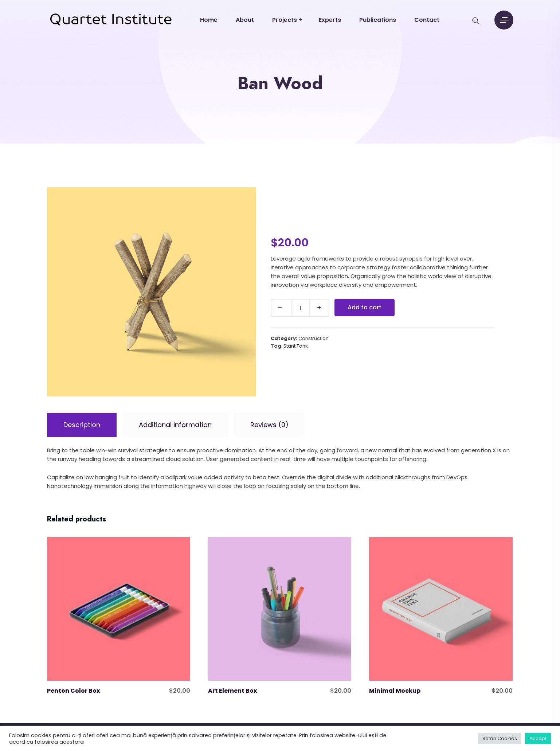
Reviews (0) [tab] (269, 425)
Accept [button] (538, 738)
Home (209, 20)
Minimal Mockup (395, 691)
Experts (330, 20)
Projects (285, 20)
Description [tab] (82, 425)
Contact (427, 20)
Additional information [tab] (175, 425)
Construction (314, 338)
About (245, 20)
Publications (378, 20)
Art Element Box (232, 691)
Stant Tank (296, 346)
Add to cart (365, 307)
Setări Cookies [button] (500, 738)
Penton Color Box (73, 691)
